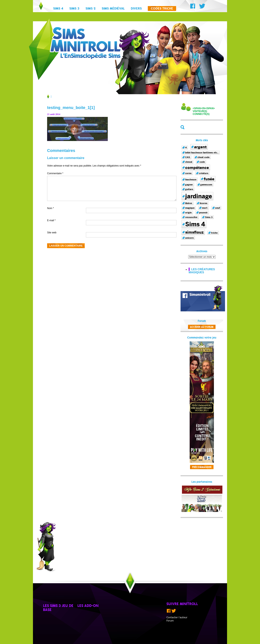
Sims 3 (74, 9)
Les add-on (88, 606)
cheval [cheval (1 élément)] (189, 162)
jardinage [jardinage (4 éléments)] (199, 196)
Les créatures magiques (202, 271)
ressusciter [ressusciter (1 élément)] (191, 217)
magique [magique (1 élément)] (190, 208)
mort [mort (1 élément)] (205, 208)
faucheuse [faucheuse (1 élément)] (191, 179)
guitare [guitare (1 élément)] (189, 189)
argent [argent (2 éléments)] (200, 147)
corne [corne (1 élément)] (188, 173)
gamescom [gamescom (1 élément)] (206, 185)
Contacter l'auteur (177, 617)
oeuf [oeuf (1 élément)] (218, 208)
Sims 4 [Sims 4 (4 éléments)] (195, 224)
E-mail (51, 220)
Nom (50, 208)
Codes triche (162, 9)
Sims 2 (91, 9)
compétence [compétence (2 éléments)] (197, 168)
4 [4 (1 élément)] (186, 147)
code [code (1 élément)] (202, 162)
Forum (170, 621)
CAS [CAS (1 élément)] (188, 157)
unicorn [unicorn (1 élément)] (189, 238)
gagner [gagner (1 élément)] (189, 185)
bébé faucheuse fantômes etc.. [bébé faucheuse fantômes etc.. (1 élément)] (202, 153)
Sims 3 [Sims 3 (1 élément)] (209, 217)
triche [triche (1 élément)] (214, 233)
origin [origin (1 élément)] (188, 213)
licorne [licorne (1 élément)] (203, 203)
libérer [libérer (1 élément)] (189, 203)
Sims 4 (58, 9)
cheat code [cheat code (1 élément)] (203, 157)
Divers (136, 9)
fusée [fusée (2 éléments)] (209, 179)
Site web (52, 233)
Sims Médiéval (113, 9)
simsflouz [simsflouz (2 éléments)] (194, 232)
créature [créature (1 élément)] (204, 173)
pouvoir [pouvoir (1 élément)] (203, 213)
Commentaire (55, 173)
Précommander (202, 467)
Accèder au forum (202, 327)
